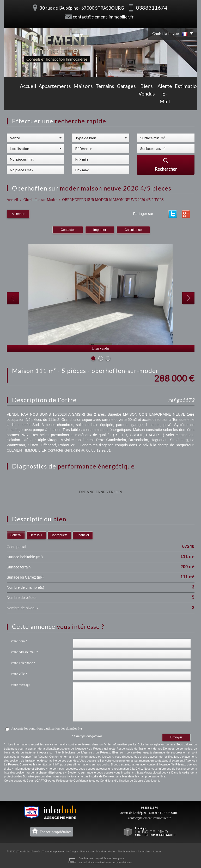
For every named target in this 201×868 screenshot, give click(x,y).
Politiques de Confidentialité (74, 780)
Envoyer (176, 737)
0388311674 (149, 807)
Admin (157, 851)
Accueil (12, 102)
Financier (82, 534)
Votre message (20, 684)
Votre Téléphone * (23, 662)
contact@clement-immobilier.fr (103, 17)
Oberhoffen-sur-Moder (40, 200)
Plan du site (87, 851)
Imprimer (100, 229)
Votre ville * (19, 673)
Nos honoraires (127, 851)
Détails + (36, 534)
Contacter (68, 229)
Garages (94, 102)
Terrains (76, 102)
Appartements (34, 102)
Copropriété (59, 534)
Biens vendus (117, 102)
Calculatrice (133, 229)
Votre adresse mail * (25, 651)
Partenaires (144, 851)
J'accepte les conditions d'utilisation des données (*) (47, 728)
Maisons (58, 102)
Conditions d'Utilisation (115, 780)
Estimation (168, 102)
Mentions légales (106, 851)
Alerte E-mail (143, 102)
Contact (188, 102)
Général (16, 534)
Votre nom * (19, 640)
